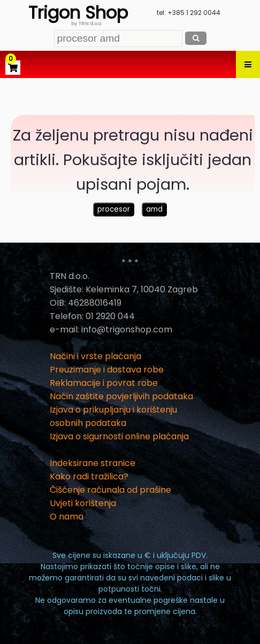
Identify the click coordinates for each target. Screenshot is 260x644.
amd (154, 209)
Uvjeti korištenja (83, 503)
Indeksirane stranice (93, 463)
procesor (114, 209)
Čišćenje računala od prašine (110, 490)
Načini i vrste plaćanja (95, 356)
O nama (67, 517)
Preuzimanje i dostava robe (107, 370)
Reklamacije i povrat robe (104, 383)
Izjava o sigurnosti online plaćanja (119, 436)
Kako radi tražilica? (89, 476)
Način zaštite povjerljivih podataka (121, 396)
